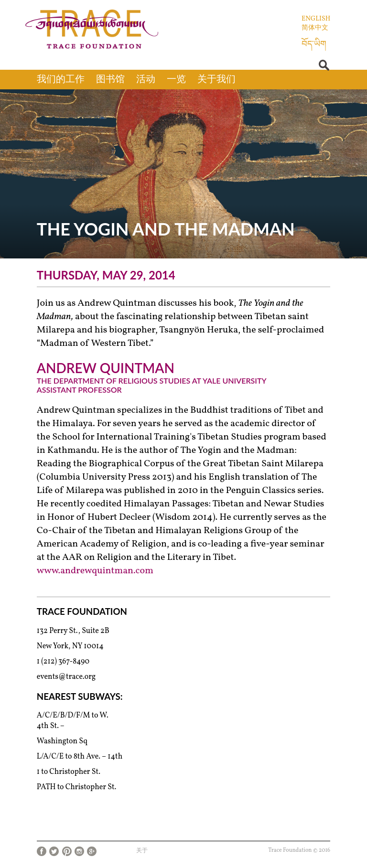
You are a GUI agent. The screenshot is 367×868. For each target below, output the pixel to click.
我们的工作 (61, 80)
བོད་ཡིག (314, 45)
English (316, 19)
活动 (146, 80)
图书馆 (110, 80)
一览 (176, 80)
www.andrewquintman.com (95, 571)
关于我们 (216, 80)
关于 (142, 851)
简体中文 (315, 28)
